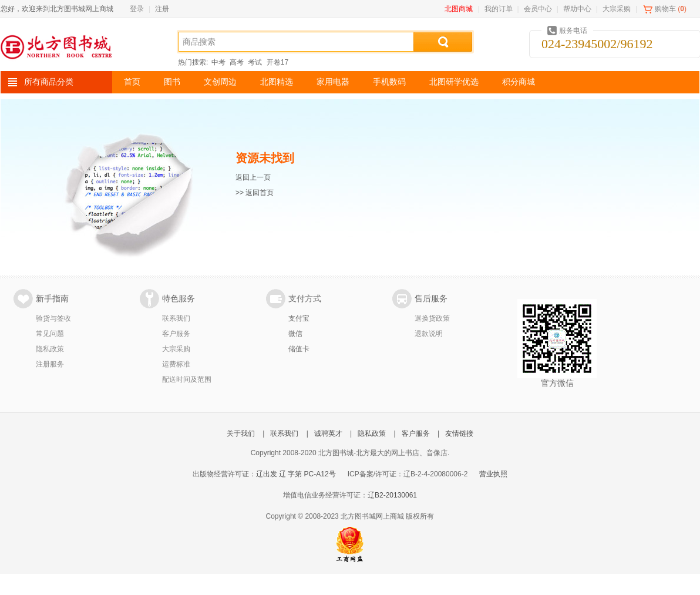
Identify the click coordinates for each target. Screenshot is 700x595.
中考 (218, 62)
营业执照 (493, 474)
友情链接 (459, 433)
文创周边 (220, 82)
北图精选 (277, 82)
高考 (237, 62)
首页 (132, 82)
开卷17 (277, 62)
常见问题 (50, 334)
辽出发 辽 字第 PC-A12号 (296, 474)
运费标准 (176, 364)
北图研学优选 (454, 82)
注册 (162, 9)
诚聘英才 (328, 433)
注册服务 (50, 364)
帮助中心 (577, 9)
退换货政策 (432, 318)
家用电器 (333, 82)
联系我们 (176, 318)
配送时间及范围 (187, 379)
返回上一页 (253, 177)
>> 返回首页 (255, 193)
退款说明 (429, 334)
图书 (172, 82)
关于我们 (241, 433)
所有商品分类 (49, 82)
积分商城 (519, 82)
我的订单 (499, 9)
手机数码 (389, 82)
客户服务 (176, 334)
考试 (255, 62)
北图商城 (459, 9)
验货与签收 (53, 318)
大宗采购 (617, 9)
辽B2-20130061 (392, 495)
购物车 (665, 9)
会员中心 (538, 9)
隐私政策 (50, 349)
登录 (137, 9)
